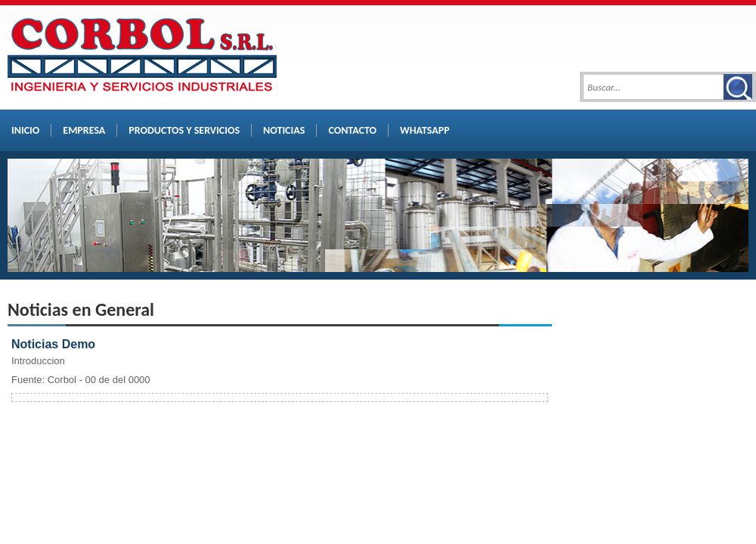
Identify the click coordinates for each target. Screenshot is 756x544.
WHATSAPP (425, 130)
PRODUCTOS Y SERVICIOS (184, 130)
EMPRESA (84, 130)
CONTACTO (352, 130)
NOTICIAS (284, 130)
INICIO (25, 130)
